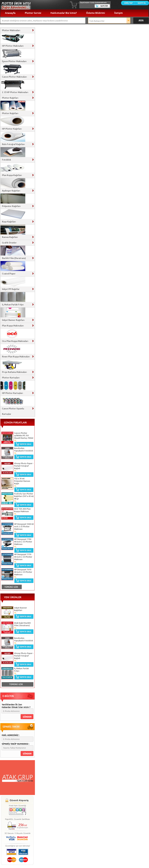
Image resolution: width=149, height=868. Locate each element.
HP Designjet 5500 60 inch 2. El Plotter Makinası (24, 526)
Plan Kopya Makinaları (13, 326)
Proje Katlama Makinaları (14, 372)
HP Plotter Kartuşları (12, 393)
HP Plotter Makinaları (13, 46)
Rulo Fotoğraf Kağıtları (13, 144)
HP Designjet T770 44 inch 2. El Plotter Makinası (23, 557)
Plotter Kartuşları (11, 378)
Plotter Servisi (33, 13)
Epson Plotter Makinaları (14, 61)
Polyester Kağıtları (11, 206)
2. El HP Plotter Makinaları (15, 92)
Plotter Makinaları (11, 30)
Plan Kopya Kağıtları (12, 175)
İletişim (119, 13)
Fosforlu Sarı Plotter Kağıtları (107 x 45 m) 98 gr (24, 496)
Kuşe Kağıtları (9, 222)
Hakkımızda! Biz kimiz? (64, 13)
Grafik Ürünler (9, 243)
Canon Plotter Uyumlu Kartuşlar (13, 411)
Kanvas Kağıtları (10, 237)
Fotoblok (7, 160)
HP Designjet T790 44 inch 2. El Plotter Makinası (23, 542)
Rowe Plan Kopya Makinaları (16, 357)
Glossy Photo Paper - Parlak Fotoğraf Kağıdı (24, 466)
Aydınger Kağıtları (11, 191)
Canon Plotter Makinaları (14, 77)
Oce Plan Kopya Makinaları (15, 341)
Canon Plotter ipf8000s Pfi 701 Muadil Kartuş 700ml (24, 435)
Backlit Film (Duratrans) (14, 258)
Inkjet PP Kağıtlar (11, 289)
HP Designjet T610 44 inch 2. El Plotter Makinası (23, 572)
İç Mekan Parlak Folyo (13, 305)
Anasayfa (10, 13)
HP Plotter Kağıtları (12, 129)
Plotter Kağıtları (10, 98)
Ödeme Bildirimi (96, 13)
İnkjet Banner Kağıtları (13, 320)
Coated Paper (9, 274)
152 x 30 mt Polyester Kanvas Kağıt (22, 481)
